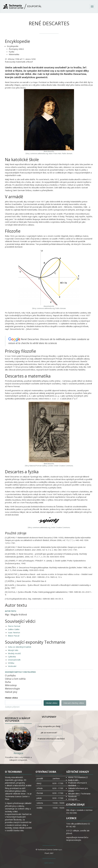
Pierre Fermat (14, 626)
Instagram (73, 799)
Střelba (11, 663)
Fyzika (11, 52)
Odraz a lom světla (15, 679)
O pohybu (10, 675)
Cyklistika (12, 657)
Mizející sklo (13, 650)
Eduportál (22, 7)
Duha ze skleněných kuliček (20, 647)
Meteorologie (12, 689)
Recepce (18, 753)
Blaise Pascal (14, 636)
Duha (8, 682)
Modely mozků (14, 653)
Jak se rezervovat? (49, 733)
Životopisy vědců (16, 49)
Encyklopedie (13, 46)
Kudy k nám (73, 780)
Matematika (14, 54)
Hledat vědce (11, 698)
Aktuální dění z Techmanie (79, 794)
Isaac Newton (14, 632)
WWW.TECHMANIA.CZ (78, 777)
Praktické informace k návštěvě (50, 739)
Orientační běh (14, 660)
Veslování (12, 666)
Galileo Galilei (14, 629)
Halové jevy (11, 692)
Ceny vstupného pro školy (49, 726)
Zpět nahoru (49, 863)
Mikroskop (11, 685)
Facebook (72, 796)
